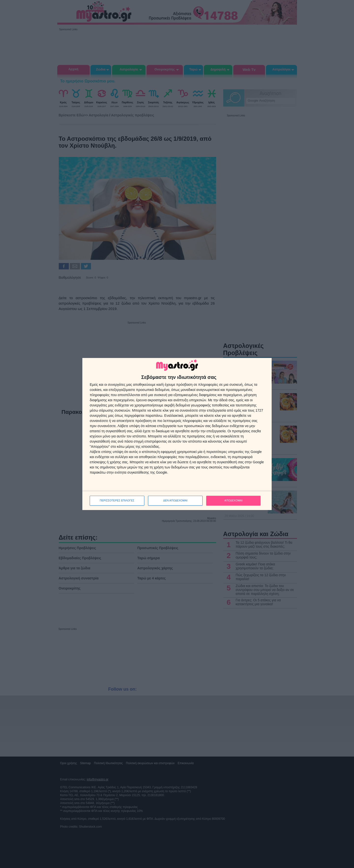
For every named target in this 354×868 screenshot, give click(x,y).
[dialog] (177, 434)
